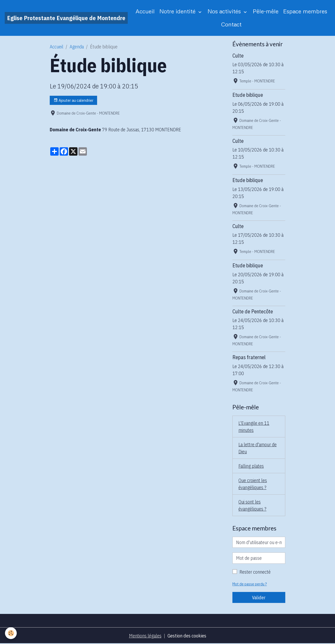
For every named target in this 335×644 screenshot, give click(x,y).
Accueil (145, 11)
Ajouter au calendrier (74, 100)
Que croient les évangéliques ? (253, 484)
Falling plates (251, 466)
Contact (231, 24)
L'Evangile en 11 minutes (254, 427)
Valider (259, 598)
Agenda (77, 47)
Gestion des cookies (187, 636)
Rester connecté (255, 572)
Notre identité (178, 11)
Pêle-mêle (266, 11)
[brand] (66, 18)
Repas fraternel (249, 357)
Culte (238, 56)
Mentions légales (145, 636)
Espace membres (305, 11)
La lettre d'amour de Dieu (258, 448)
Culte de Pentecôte (253, 311)
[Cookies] (11, 633)
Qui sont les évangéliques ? (252, 505)
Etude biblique (248, 95)
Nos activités (225, 11)
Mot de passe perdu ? (250, 584)
